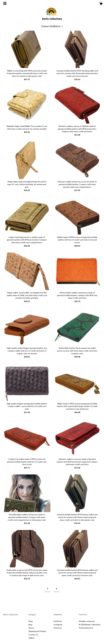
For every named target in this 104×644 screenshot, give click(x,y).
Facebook (58, 621)
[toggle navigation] (5, 3)
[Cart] (101, 4)
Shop (31, 621)
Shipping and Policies (37, 631)
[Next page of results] (56, 589)
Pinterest (58, 628)
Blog (30, 625)
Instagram (58, 625)
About (31, 628)
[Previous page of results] (48, 589)
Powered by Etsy (86, 628)
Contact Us (33, 635)
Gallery (31, 638)
